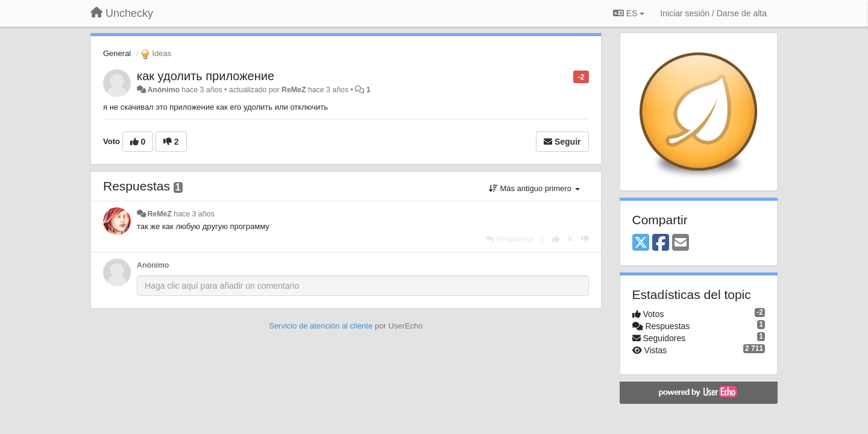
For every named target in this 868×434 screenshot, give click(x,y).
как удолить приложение (206, 76)
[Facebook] (661, 243)
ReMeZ (294, 90)
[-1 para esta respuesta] (585, 239)
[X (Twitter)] (641, 243)
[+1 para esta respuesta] (555, 239)
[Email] (681, 243)
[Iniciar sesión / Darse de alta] (713, 13)
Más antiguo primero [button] (534, 188)
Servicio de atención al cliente (322, 326)
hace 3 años (194, 214)
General (117, 53)
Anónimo (163, 90)
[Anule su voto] (570, 239)
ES (629, 13)
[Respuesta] (510, 239)
